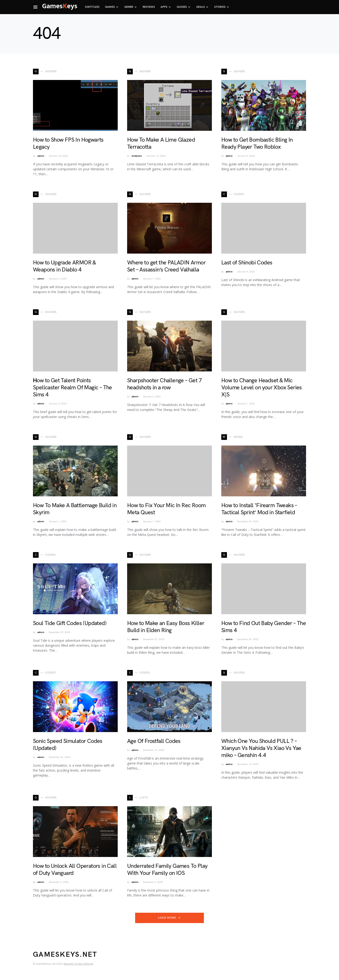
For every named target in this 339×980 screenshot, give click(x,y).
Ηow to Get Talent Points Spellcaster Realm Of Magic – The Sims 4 (73, 388)
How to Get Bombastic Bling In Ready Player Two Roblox (257, 143)
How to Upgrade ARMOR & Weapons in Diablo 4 (64, 266)
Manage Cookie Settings (78, 964)
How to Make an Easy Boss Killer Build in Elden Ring (166, 627)
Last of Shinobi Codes (247, 263)
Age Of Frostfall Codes (154, 741)
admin (41, 156)
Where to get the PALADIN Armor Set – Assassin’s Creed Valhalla (166, 266)
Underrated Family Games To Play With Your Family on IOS (167, 870)
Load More (167, 918)
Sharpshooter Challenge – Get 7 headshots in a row (164, 384)
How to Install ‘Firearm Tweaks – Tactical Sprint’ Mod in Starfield (259, 509)
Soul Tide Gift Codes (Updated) (70, 623)
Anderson (137, 156)
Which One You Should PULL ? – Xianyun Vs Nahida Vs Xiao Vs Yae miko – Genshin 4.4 (261, 748)
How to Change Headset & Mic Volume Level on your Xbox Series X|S (262, 388)
